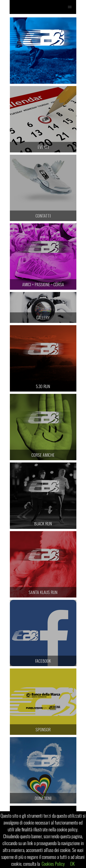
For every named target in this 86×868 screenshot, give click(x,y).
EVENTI (43, 147)
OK (72, 864)
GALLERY (43, 318)
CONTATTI (43, 216)
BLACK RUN (43, 524)
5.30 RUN (43, 386)
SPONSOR (43, 730)
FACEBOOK (43, 661)
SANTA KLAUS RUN (43, 592)
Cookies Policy (53, 864)
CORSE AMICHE (43, 455)
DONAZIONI (43, 798)
